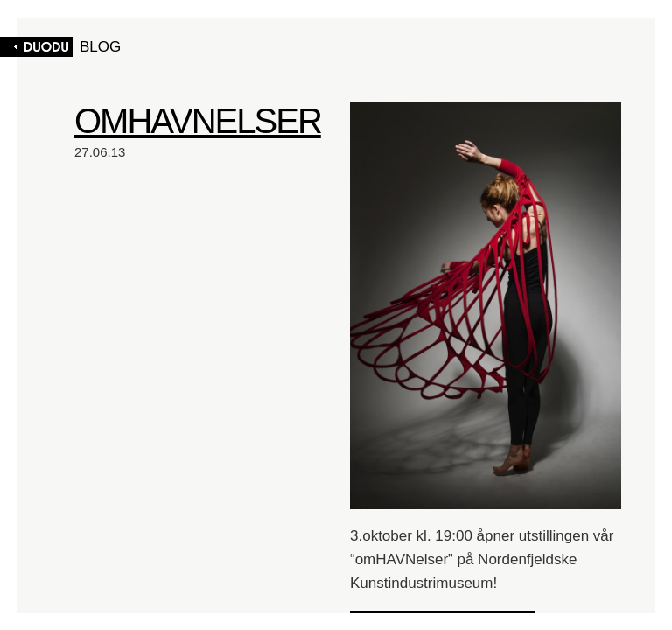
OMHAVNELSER (198, 121)
